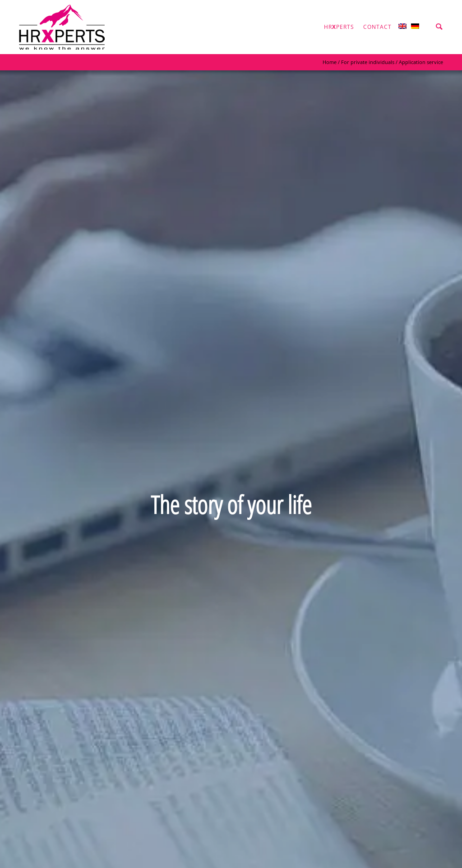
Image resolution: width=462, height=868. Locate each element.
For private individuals (368, 62)
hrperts (339, 27)
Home (330, 62)
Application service (421, 62)
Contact (377, 27)
